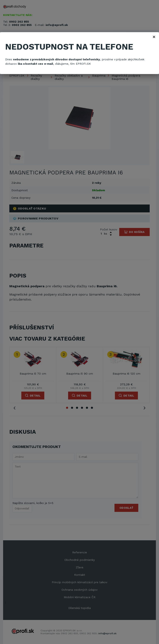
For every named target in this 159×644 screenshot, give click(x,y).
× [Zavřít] (154, 37)
